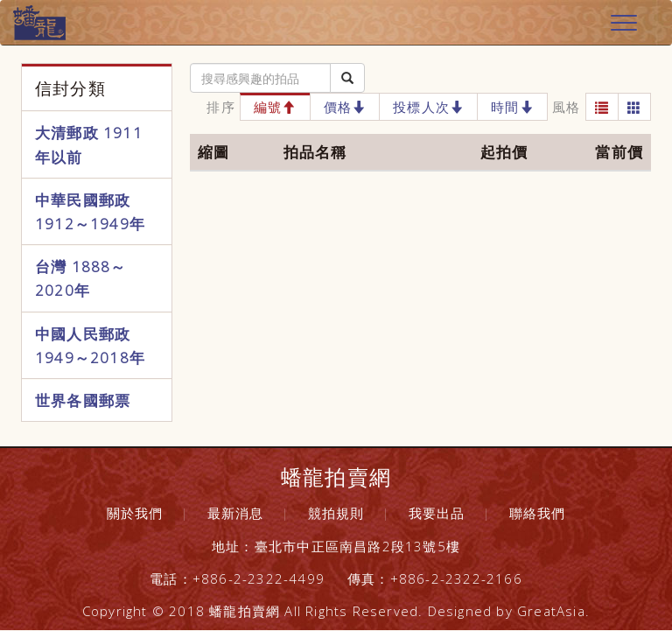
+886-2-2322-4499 (259, 578)
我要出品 (437, 513)
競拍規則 (336, 513)
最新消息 (236, 513)
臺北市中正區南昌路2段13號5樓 (357, 546)
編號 (275, 107)
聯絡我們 (538, 513)
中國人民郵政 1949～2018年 (90, 346)
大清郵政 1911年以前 (89, 144)
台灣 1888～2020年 (81, 278)
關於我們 (135, 513)
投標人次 (428, 107)
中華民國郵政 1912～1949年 (90, 212)
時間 (512, 107)
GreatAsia (551, 611)
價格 (345, 107)
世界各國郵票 (83, 400)
